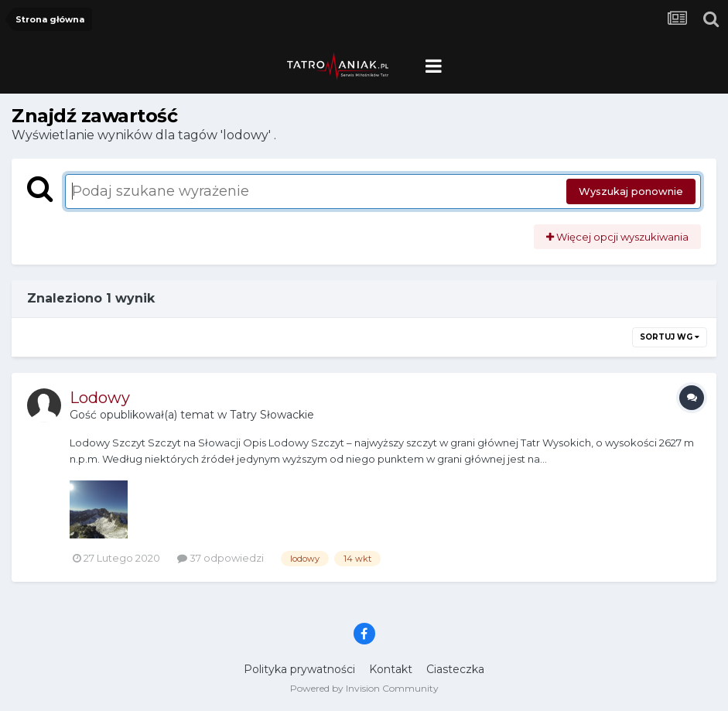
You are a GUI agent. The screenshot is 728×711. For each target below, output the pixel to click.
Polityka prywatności (299, 669)
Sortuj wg (670, 337)
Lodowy (100, 398)
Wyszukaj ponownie (631, 191)
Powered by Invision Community (364, 688)
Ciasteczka (455, 669)
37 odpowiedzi (220, 558)
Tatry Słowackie (272, 415)
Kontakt (391, 669)
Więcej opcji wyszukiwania (617, 237)
